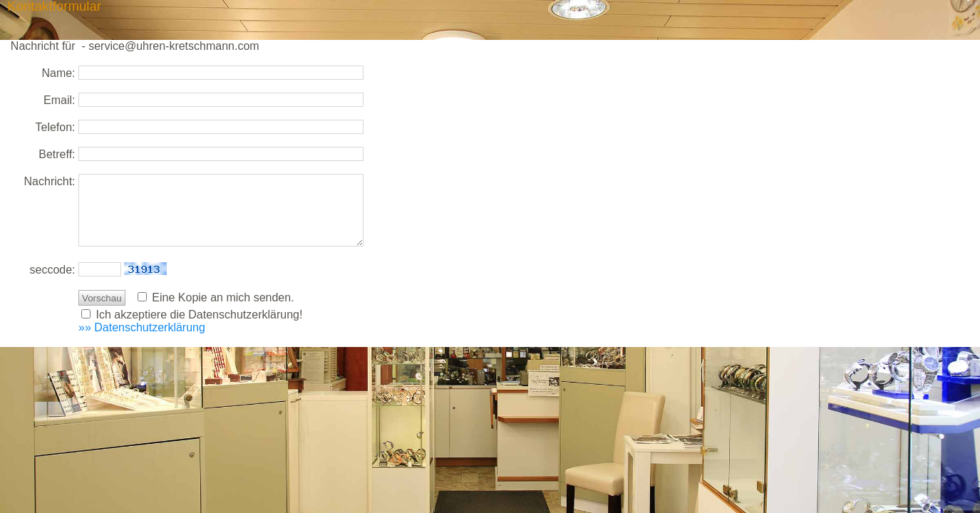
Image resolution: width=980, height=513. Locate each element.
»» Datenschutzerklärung (142, 327)
